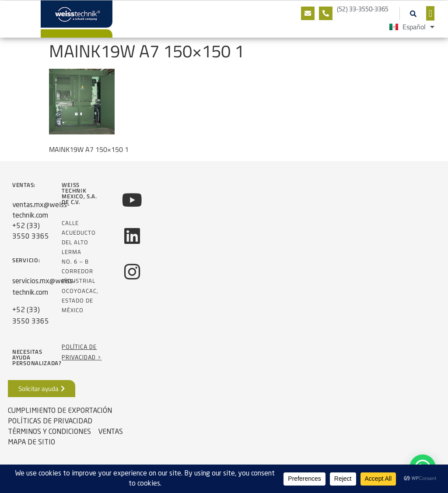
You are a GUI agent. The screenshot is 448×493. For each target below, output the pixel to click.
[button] (413, 14)
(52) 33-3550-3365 (363, 10)
